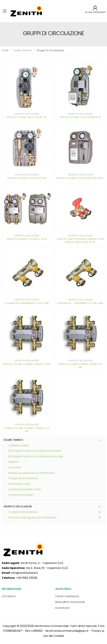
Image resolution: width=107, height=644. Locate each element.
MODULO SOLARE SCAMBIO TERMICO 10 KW (80, 366)
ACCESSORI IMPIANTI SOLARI (25, 489)
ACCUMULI (14, 467)
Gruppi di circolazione (23, 512)
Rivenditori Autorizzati (70, 602)
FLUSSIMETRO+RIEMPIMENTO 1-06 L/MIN (27, 303)
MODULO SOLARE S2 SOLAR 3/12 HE (27, 178)
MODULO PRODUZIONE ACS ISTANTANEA (32, 473)
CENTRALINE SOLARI (19, 484)
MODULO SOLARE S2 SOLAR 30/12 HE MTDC (80, 178)
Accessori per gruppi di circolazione (32, 517)
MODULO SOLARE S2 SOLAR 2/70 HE (27, 239)
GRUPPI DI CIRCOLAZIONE (23, 478)
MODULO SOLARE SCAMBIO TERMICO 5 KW (27, 364)
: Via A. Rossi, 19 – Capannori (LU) (35, 568)
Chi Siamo (9, 596)
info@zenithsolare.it (25, 573)
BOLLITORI (13, 462)
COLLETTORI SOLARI (19, 445)
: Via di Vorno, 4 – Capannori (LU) (33, 563)
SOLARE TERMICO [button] (13, 440)
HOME (5, 50)
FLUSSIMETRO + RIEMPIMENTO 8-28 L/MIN (80, 303)
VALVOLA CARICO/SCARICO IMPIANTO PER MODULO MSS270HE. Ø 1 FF (80, 241)
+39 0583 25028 (27, 578)
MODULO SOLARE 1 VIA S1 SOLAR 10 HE (80, 117)
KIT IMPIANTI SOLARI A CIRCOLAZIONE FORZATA (35, 451)
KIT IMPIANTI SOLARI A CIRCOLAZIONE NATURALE (36, 456)
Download (62, 608)
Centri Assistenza (67, 596)
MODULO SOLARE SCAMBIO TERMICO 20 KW (27, 430)
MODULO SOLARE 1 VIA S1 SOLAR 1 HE (27, 117)
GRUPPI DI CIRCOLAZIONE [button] (18, 507)
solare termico (23, 50)
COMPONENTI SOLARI (21, 495)
